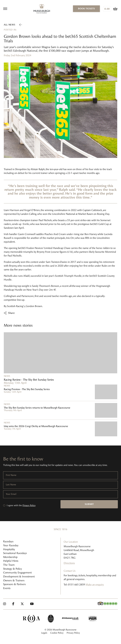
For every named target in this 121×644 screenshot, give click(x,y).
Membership (10, 557)
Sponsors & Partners (14, 584)
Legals (44, 633)
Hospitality (9, 549)
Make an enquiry (95, 585)
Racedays (8, 541)
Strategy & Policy (13, 569)
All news (10, 25)
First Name (11, 475)
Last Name (11, 485)
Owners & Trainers (14, 580)
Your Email (11, 494)
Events (7, 588)
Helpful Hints (11, 561)
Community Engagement (17, 573)
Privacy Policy (29, 505)
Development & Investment (19, 576)
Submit (89, 504)
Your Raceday (11, 545)
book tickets (86, 9)
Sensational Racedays (15, 553)
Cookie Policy (57, 633)
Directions (69, 563)
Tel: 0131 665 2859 (74, 585)
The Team (9, 565)
